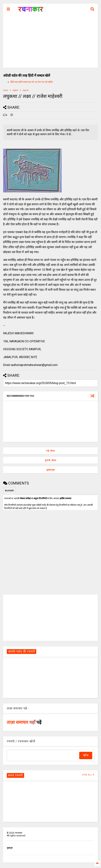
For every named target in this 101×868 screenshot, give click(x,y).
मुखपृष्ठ (10, 848)
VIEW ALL (88, 775)
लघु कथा (26, 90)
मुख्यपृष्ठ (51, 470)
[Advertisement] (51, 42)
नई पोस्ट (51, 451)
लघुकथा (15, 90)
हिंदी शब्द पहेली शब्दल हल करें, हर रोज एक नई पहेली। (32, 82)
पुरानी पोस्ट (51, 460)
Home (6, 90)
